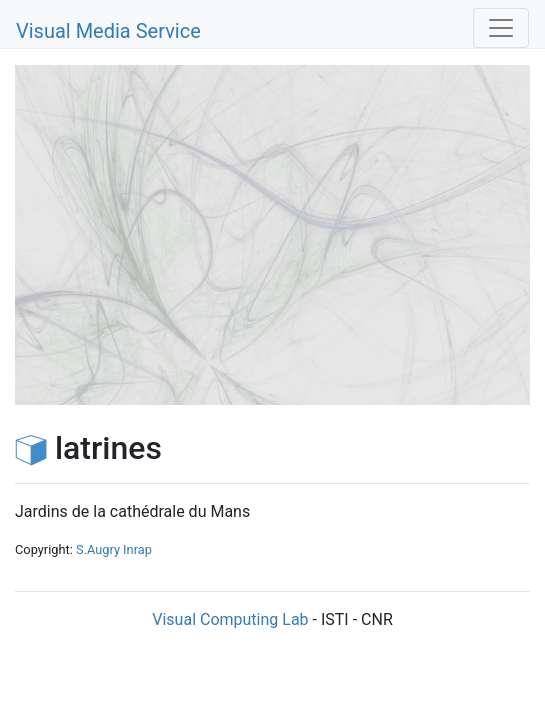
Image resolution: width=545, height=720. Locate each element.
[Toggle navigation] (501, 28)
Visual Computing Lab (230, 619)
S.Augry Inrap (114, 549)
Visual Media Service (108, 31)
